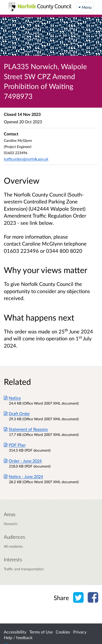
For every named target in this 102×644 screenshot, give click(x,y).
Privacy (80, 632)
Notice (12, 398)
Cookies (63, 632)
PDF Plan (15, 445)
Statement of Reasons (26, 429)
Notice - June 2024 (23, 476)
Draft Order (17, 413)
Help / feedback (18, 637)
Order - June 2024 (23, 461)
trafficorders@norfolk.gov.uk (26, 159)
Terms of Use (41, 632)
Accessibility (15, 632)
